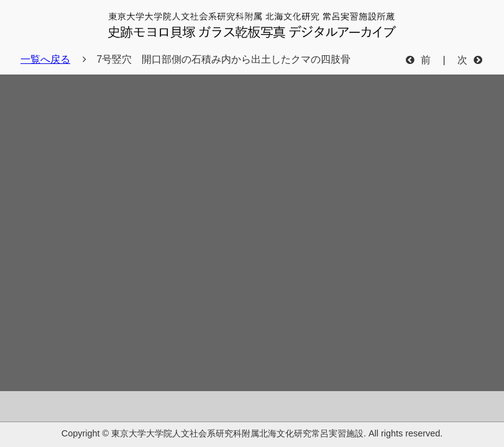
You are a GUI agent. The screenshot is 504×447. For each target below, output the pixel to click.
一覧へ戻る (45, 59)
